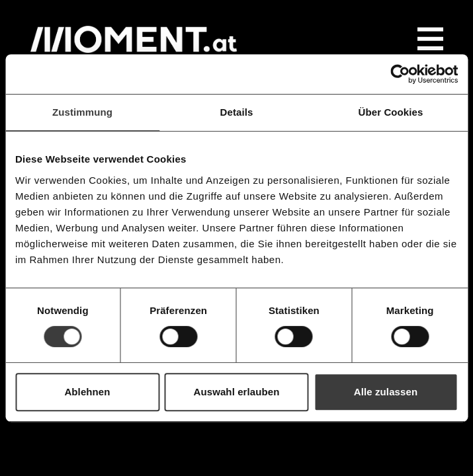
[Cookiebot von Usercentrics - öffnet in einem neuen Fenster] (400, 74)
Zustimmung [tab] (82, 112)
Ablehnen (87, 392)
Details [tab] (237, 112)
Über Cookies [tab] (391, 112)
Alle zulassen (386, 392)
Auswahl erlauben (237, 392)
